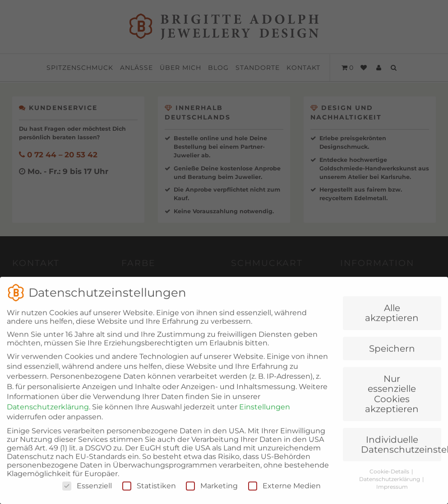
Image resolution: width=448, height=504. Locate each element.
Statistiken (149, 497)
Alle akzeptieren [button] (392, 325)
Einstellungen (265, 419)
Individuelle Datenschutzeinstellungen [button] (401, 456)
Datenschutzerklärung (48, 419)
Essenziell (87, 497)
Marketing (212, 497)
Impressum (392, 498)
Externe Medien (284, 497)
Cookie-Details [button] (390, 483)
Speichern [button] (392, 360)
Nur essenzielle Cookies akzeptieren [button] (392, 405)
